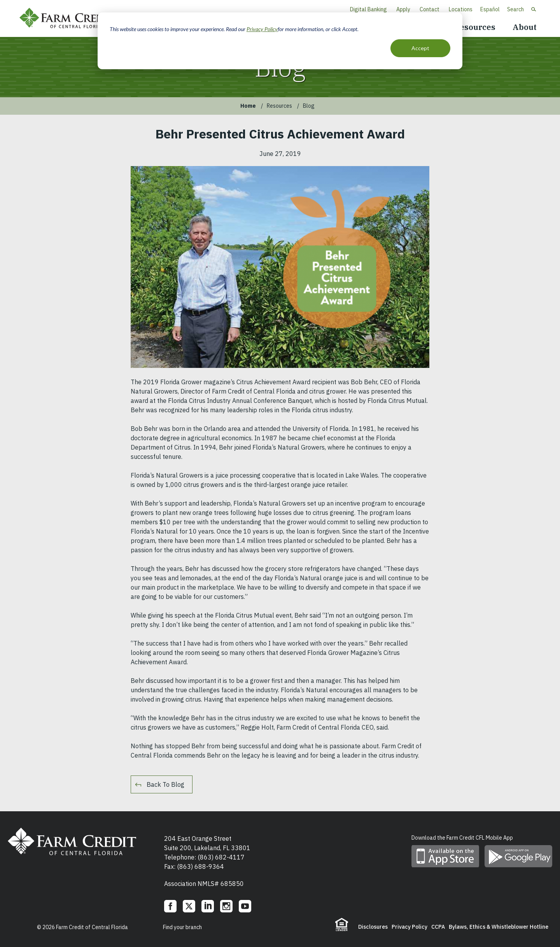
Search (515, 9)
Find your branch (182, 927)
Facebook (170, 906)
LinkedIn (208, 906)
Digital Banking (368, 9)
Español (490, 9)
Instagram (226, 906)
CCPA (438, 927)
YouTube (245, 906)
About (525, 27)
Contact (430, 9)
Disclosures (373, 927)
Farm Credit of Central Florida (70, 18)
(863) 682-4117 (221, 857)
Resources (475, 27)
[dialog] (280, 41)
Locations (461, 9)
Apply (403, 9)
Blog (309, 106)
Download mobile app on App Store (445, 856)
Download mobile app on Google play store (518, 856)
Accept (420, 48)
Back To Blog (165, 784)
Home (248, 106)
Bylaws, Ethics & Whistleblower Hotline (499, 927)
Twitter (189, 906)
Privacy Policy (262, 29)
